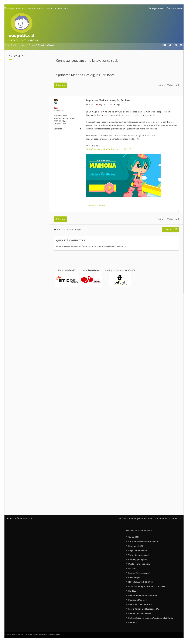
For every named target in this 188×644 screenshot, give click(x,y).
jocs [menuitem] (67, 8)
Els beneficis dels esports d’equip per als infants (151, 620)
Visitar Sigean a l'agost (139, 555)
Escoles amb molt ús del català (143, 597)
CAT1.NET (131, 270)
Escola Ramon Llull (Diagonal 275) (144, 610)
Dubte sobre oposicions (139, 564)
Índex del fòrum (24, 519)
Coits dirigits (134, 578)
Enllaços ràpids (14, 8)
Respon (61, 85)
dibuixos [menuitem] (59, 8)
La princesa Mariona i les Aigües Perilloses (84, 75)
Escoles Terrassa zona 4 (139, 574)
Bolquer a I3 (134, 624)
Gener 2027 (134, 537)
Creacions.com (53, 637)
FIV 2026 (132, 569)
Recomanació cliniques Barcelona (144, 542)
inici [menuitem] (25, 8)
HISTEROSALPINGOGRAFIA (141, 583)
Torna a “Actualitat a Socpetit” (70, 229)
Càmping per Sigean (138, 560)
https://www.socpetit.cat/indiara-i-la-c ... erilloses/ (108, 149)
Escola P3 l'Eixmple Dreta (140, 606)
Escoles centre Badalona (140, 615)
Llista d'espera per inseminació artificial (147, 587)
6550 (65, 115)
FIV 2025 (132, 592)
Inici (11, 519)
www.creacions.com (97, 205)
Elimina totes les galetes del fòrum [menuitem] (137, 519)
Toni (56, 108)
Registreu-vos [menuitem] (158, 8)
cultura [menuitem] (32, 8)
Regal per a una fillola (138, 551)
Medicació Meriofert (138, 601)
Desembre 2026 (136, 546)
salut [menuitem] (51, 8)
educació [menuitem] (42, 8)
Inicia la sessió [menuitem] (176, 8)
